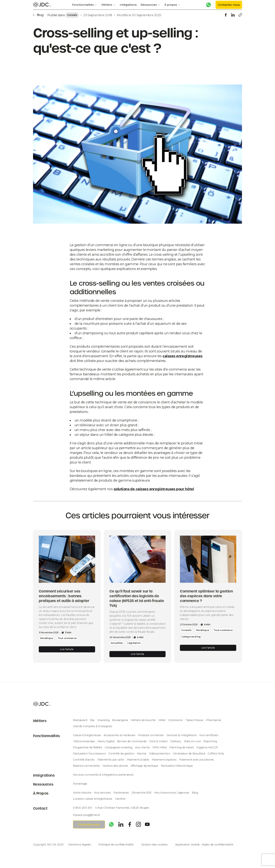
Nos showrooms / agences (172, 793)
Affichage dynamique (144, 766)
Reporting (210, 741)
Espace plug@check (86, 815)
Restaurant (80, 720)
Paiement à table (138, 760)
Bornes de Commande (132, 741)
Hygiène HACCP (207, 747)
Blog (195, 793)
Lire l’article (67, 649)
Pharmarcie (214, 720)
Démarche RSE (142, 793)
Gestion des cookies (154, 845)
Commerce (176, 720)
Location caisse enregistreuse (93, 799)
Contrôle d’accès (84, 760)
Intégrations (128, 5)
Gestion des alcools (115, 766)
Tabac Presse (194, 720)
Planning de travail (182, 747)
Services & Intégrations (182, 735)
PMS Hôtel (160, 747)
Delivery (176, 741)
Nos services (102, 793)
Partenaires (121, 793)
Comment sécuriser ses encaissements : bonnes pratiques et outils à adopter (64, 596)
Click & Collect (158, 741)
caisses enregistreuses (182, 356)
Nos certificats (209, 735)
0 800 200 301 (82, 808)
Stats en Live (192, 741)
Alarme (142, 754)
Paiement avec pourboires (197, 760)
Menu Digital (106, 741)
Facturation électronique (177, 766)
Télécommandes (84, 741)
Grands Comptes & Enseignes (93, 726)
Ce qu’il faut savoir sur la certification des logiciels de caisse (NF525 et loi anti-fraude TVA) (137, 598)
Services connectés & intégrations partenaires (103, 775)
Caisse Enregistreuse (87, 735)
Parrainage (80, 784)
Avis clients (142, 747)
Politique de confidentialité (116, 845)
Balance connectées (86, 766)
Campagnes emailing (118, 747)
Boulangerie (120, 720)
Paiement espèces (164, 760)
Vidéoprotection (160, 754)
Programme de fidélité (87, 747)
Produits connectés (151, 735)
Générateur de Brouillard (189, 754)
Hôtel (162, 720)
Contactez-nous (229, 5)
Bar (92, 720)
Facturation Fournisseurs (89, 754)
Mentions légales (80, 845)
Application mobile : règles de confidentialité (204, 845)
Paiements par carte (111, 760)
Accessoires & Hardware (119, 735)
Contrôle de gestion (121, 754)
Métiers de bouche (143, 720)
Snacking (104, 720)
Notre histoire (82, 793)
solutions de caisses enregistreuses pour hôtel (154, 489)
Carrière (120, 799)
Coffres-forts (216, 754)
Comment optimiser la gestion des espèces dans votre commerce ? (206, 596)
